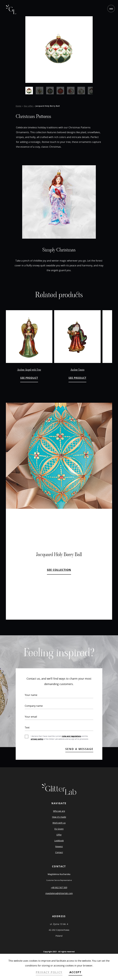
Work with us (59, 823)
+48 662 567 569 (59, 887)
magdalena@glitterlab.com (59, 893)
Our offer (29, 106)
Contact (59, 852)
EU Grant (59, 829)
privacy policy (37, 739)
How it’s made (59, 817)
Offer (59, 835)
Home (19, 106)
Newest (59, 846)
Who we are (59, 811)
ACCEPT (75, 972)
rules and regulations (71, 736)
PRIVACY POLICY (49, 972)
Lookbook (59, 841)
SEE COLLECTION (59, 570)
